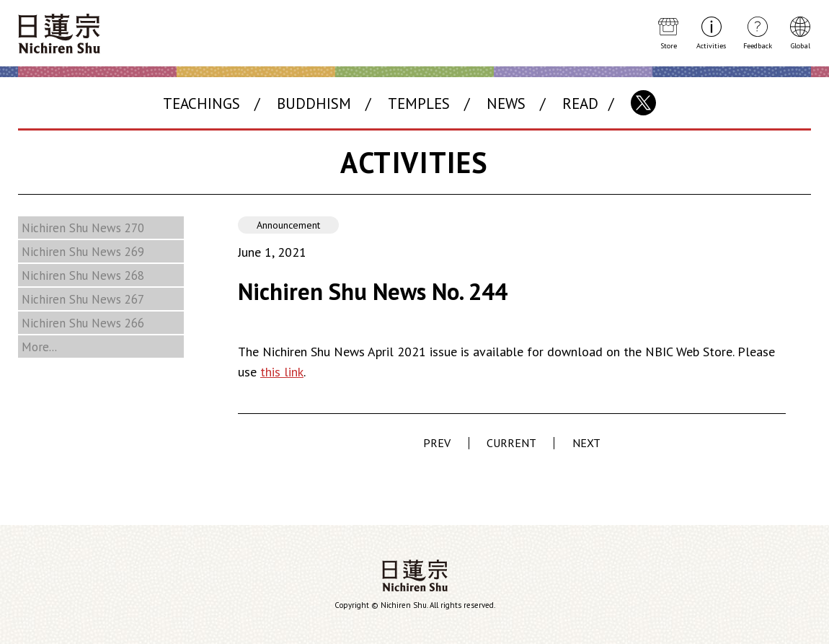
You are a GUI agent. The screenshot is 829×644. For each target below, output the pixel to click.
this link (282, 372)
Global (801, 45)
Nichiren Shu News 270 (83, 228)
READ (580, 103)
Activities (711, 45)
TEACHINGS (201, 103)
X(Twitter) (643, 103)
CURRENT (511, 443)
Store (669, 45)
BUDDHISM (314, 103)
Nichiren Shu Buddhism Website (59, 34)
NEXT (586, 443)
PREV (437, 443)
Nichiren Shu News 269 (83, 252)
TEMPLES (419, 103)
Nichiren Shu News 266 (83, 323)
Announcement (288, 225)
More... (39, 347)
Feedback (758, 45)
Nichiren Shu (415, 575)
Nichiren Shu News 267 (83, 299)
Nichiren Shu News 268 (83, 275)
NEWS (506, 103)
